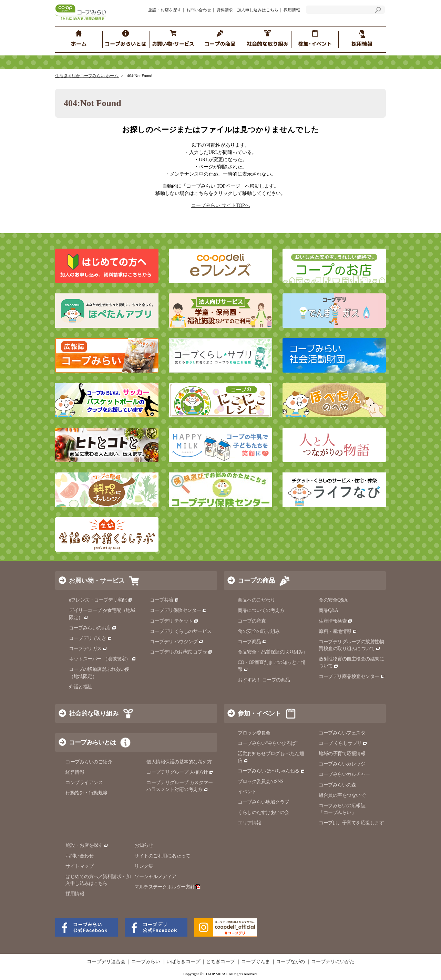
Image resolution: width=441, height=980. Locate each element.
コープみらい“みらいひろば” (268, 743)
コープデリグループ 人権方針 (180, 772)
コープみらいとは (92, 742)
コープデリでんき (90, 638)
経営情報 (75, 772)
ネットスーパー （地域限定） (102, 659)
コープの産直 (252, 621)
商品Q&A (329, 610)
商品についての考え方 (261, 610)
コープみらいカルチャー (344, 774)
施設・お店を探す (165, 10)
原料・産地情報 (338, 631)
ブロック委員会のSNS (260, 781)
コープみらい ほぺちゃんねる (271, 771)
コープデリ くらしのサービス (181, 631)
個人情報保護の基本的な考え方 (179, 762)
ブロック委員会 (254, 733)
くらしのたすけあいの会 (263, 812)
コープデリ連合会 (106, 962)
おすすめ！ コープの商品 (264, 680)
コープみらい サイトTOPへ (220, 205)
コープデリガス (88, 649)
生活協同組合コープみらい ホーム (87, 76)
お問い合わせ (199, 10)
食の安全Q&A (333, 600)
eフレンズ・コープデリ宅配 (101, 600)
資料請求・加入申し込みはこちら (247, 10)
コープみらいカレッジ (342, 764)
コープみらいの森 (337, 785)
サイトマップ (79, 866)
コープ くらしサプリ (343, 743)
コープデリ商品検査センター (352, 676)
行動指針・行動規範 (86, 793)
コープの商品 (256, 581)
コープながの (290, 962)
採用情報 (292, 10)
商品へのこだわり (256, 600)
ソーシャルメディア (155, 877)
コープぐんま (256, 962)
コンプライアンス (84, 783)
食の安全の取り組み (259, 631)
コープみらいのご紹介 (89, 762)
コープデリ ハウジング (177, 642)
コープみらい (146, 962)
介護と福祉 (81, 687)
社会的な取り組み (94, 713)
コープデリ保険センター (178, 610)
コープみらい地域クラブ (263, 802)
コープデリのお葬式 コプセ (181, 652)
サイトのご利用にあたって (162, 856)
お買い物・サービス (97, 581)
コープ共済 (164, 600)
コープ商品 (252, 642)
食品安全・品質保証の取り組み (273, 652)
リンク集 (144, 866)
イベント (247, 792)
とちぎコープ (220, 962)
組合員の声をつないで (342, 795)
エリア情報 (249, 823)
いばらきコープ (183, 962)
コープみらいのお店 (93, 628)
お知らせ (144, 845)
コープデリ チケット (174, 621)
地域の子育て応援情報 (342, 754)
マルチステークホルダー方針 (167, 887)
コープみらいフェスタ (342, 733)
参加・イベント (259, 713)
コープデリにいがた (333, 962)
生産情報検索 (336, 621)
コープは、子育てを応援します (351, 823)
